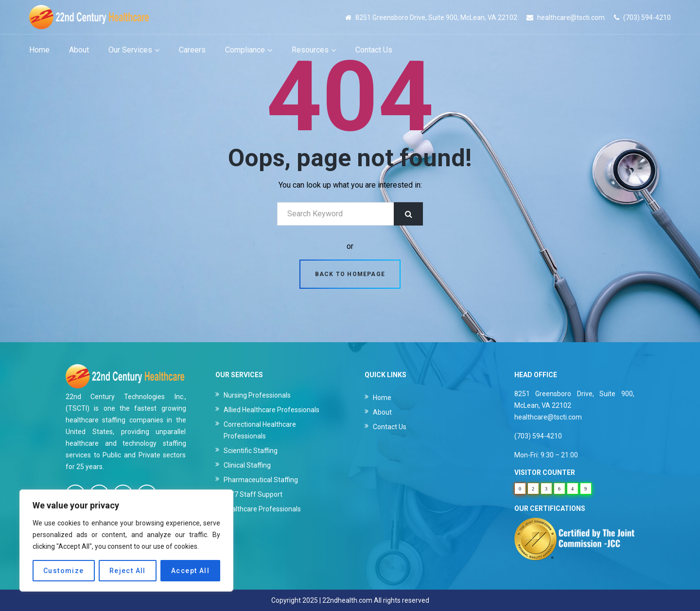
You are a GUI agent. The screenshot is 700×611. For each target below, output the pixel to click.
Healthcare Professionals (262, 509)
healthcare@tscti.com (571, 17)
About (382, 412)
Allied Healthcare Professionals (271, 410)
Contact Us (390, 427)
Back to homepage (350, 274)
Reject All (128, 571)
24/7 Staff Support (253, 494)
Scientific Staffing (251, 451)
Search (408, 214)
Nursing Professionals (257, 395)
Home (382, 398)
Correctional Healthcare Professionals (260, 430)
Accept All (190, 571)
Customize (64, 571)
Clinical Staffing (247, 465)
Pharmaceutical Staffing (261, 480)
